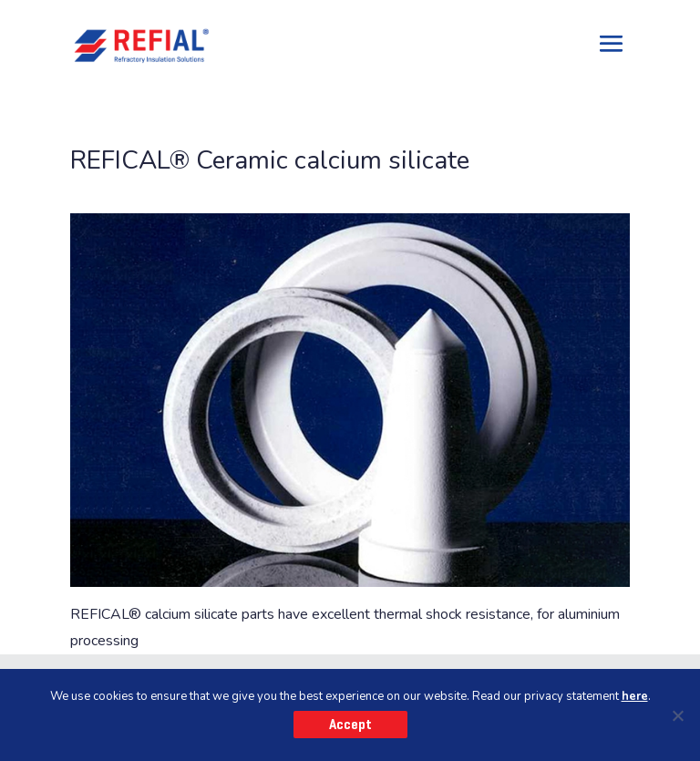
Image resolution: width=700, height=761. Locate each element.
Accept (350, 725)
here (635, 696)
